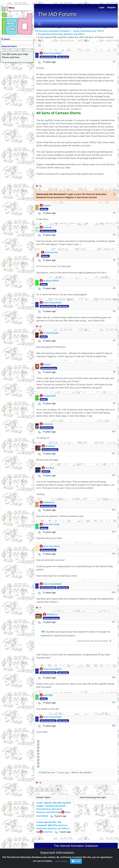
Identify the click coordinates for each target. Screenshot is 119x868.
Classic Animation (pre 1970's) (88, 31)
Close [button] (76, 861)
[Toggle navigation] (39, 24)
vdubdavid (47, 502)
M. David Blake (49, 333)
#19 (114, 702)
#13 (114, 510)
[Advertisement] (16, 79)
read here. (15, 57)
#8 (114, 372)
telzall (45, 364)
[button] (80, 197)
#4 (114, 260)
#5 (114, 288)
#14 (114, 532)
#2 (114, 213)
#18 (114, 677)
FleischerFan (49, 252)
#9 (114, 403)
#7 (114, 340)
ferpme (45, 205)
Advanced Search (9, 46)
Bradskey (48, 446)
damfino (48, 468)
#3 (114, 235)
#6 (114, 311)
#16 (114, 592)
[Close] (114, 194)
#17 (114, 622)
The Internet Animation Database (52, 31)
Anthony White (49, 281)
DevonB (45, 227)
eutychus (46, 424)
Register (112, 7)
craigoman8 (48, 396)
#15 (114, 554)
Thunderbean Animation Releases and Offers (61, 34)
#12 (114, 475)
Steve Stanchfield (51, 53)
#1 (114, 62)
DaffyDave (50, 614)
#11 (114, 453)
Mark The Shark (50, 546)
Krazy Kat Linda (50, 524)
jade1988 (46, 695)
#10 (114, 431)
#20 (114, 725)
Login (102, 7)
